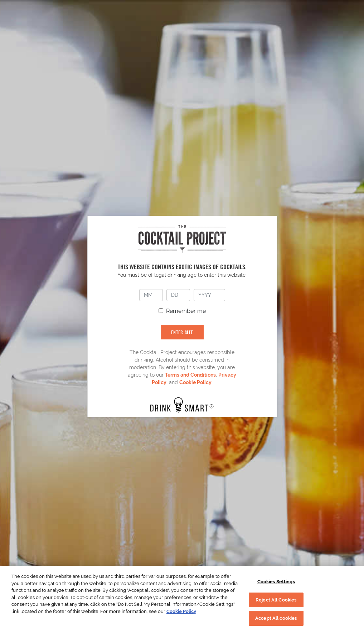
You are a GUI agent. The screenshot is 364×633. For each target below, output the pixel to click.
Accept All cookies (276, 618)
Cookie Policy (195, 382)
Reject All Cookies (276, 600)
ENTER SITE (182, 332)
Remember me (186, 311)
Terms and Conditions (190, 375)
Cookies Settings (276, 582)
